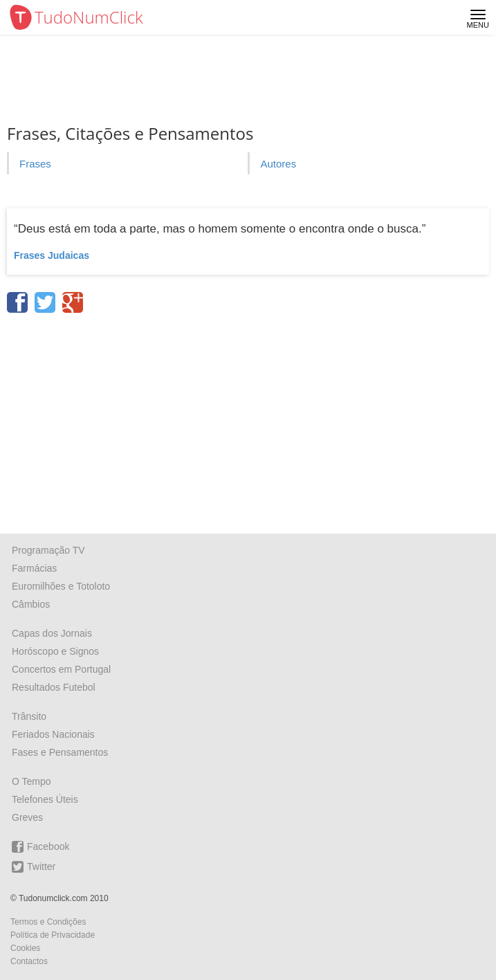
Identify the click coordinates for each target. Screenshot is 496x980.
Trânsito (29, 716)
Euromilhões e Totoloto (61, 586)
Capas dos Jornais (52, 633)
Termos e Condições (48, 922)
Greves (27, 817)
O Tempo (31, 781)
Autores (278, 164)
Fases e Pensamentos (60, 752)
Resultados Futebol (54, 687)
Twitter (34, 867)
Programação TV (48, 550)
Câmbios (31, 604)
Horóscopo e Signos (55, 651)
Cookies (25, 948)
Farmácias (34, 568)
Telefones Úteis (45, 799)
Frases (35, 164)
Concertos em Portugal (61, 669)
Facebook (40, 847)
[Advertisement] (248, 419)
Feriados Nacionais (53, 734)
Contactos (29, 961)
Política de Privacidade (53, 935)
